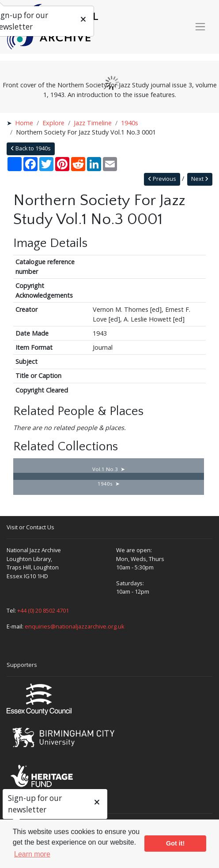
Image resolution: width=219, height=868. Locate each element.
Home (24, 123)
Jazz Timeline (93, 123)
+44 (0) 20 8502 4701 (43, 610)
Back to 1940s (31, 148)
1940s (130, 123)
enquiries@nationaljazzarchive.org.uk (75, 626)
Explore (53, 123)
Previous (162, 179)
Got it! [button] (175, 843)
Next (200, 179)
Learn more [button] (32, 854)
